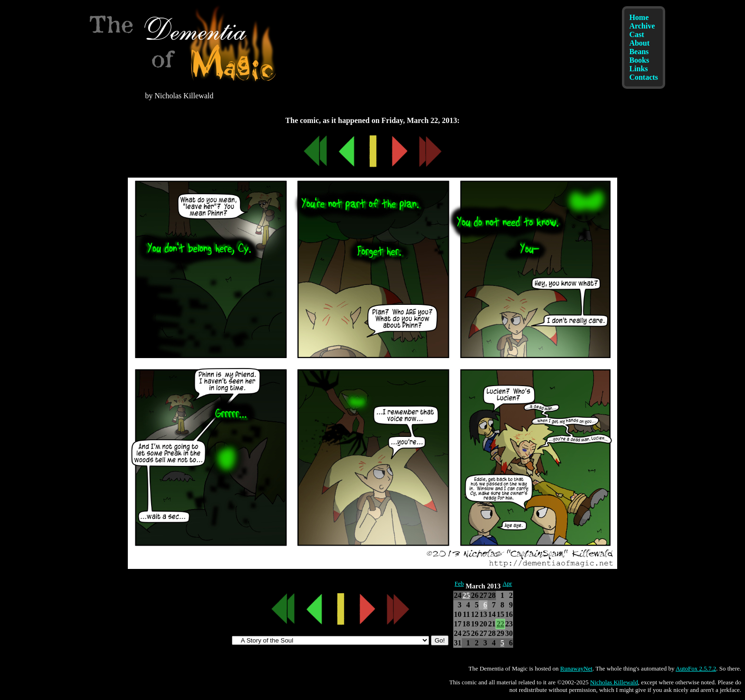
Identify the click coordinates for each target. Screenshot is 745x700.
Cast (636, 34)
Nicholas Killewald (614, 682)
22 (500, 624)
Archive (642, 26)
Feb (459, 584)
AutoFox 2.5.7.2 (696, 668)
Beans (639, 52)
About (639, 43)
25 (466, 595)
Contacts (643, 77)
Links (638, 69)
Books (639, 60)
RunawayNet (576, 668)
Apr (507, 584)
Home (639, 17)
